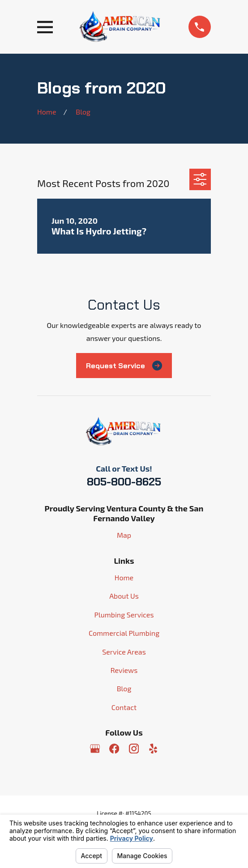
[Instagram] (134, 749)
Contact (124, 707)
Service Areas (124, 652)
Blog (124, 688)
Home (124, 577)
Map (124, 535)
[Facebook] (114, 749)
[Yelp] (153, 749)
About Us (124, 596)
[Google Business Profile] (95, 749)
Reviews (124, 670)
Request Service (124, 366)
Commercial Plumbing (124, 633)
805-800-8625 (124, 482)
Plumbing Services (124, 615)
